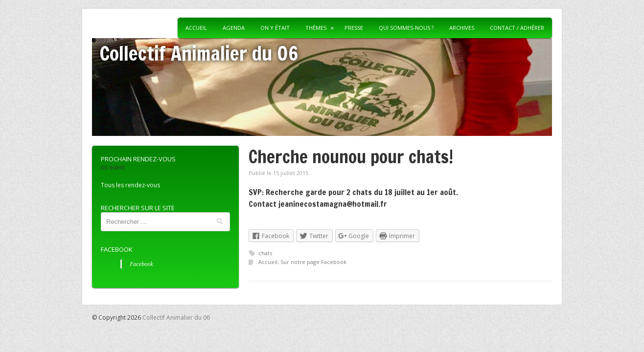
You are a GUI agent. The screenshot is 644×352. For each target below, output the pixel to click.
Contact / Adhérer (517, 28)
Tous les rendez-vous (130, 185)
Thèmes (316, 28)
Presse (354, 28)
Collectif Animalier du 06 (199, 53)
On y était (275, 28)
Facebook (117, 249)
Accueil (196, 28)
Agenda (234, 28)
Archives (462, 28)
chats (265, 253)
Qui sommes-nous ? (406, 28)
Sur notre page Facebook (313, 262)
